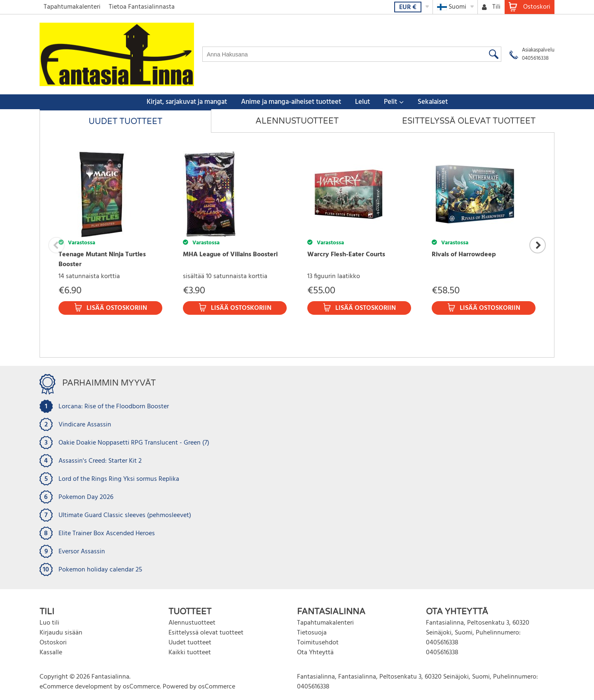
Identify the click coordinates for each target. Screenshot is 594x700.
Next (538, 245)
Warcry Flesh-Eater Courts (346, 255)
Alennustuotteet (297, 121)
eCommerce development (76, 687)
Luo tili (49, 623)
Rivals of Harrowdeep (464, 255)
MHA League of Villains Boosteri (230, 255)
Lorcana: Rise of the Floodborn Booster (114, 407)
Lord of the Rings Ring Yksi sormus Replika (119, 479)
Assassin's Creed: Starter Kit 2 (100, 461)
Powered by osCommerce (199, 687)
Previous (56, 245)
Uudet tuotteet (125, 122)
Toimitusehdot (318, 643)
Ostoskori (53, 643)
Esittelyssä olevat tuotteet (469, 121)
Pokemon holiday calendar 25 (100, 570)
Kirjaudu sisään (61, 633)
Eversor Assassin (82, 552)
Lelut (362, 102)
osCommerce (141, 687)
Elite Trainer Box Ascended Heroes (107, 534)
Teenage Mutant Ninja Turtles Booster (102, 260)
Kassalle (51, 653)
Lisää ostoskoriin (117, 308)
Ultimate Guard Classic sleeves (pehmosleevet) (125, 515)
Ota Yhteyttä (315, 653)
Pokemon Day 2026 (86, 497)
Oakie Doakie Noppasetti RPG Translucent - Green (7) (134, 443)
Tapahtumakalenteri (72, 7)
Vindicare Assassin (85, 425)
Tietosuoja (312, 633)
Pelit (391, 102)
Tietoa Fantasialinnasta (142, 7)
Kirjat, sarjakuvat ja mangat (187, 102)
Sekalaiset (433, 102)
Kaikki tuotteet (190, 653)
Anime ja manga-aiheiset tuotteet (291, 102)
